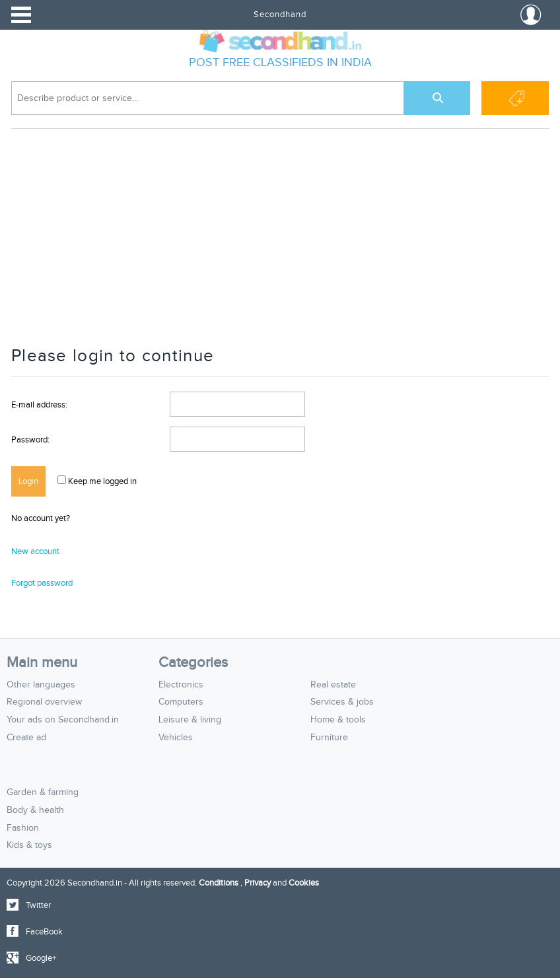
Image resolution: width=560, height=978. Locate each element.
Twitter (38, 905)
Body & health (35, 810)
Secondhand (280, 15)
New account (35, 551)
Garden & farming (43, 792)
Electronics (181, 685)
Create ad (26, 738)
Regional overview (44, 702)
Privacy (258, 883)
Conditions (219, 883)
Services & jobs (342, 702)
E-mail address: (39, 405)
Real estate (333, 685)
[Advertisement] (280, 244)
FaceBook (44, 932)
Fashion (23, 828)
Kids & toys (29, 845)
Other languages (41, 685)
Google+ (41, 958)
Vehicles (176, 738)
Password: (30, 440)
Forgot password (42, 583)
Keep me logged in (101, 481)
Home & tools (338, 720)
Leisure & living (190, 720)
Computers (181, 702)
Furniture (329, 738)
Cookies (304, 883)
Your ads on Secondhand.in (63, 720)
